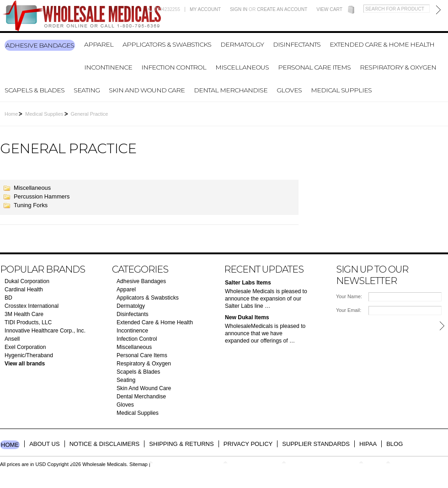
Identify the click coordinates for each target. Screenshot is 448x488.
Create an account (282, 9)
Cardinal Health (24, 290)
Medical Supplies (341, 90)
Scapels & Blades (35, 90)
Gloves (289, 90)
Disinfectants (297, 44)
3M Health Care (24, 314)
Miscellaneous (242, 67)
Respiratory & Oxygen (398, 67)
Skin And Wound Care (147, 90)
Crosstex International (32, 306)
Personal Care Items (314, 67)
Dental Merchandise (231, 90)
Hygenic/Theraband (29, 355)
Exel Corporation (25, 347)
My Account (205, 9)
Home (11, 114)
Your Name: (349, 296)
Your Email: (349, 310)
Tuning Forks (31, 205)
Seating (87, 90)
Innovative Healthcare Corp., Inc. (45, 331)
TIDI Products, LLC (28, 322)
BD (8, 298)
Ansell (12, 339)
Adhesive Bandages (40, 45)
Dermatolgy (242, 44)
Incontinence (108, 67)
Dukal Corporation (27, 281)
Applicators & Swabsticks (167, 44)
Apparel (99, 44)
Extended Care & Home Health (382, 44)
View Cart (329, 9)
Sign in (239, 9)
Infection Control (174, 67)
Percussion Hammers (42, 196)
